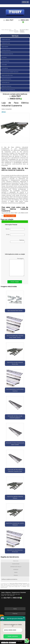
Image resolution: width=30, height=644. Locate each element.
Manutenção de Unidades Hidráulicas (10, 72)
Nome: (15, 229)
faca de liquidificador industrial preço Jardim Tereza (15, 337)
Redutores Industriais (7, 86)
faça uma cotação (10, 216)
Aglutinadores (5, 47)
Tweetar (4, 112)
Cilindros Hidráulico (6, 50)
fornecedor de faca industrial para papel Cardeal (15, 444)
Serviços (15, 36)
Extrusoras (4, 57)
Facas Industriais (6, 61)
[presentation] (15, 248)
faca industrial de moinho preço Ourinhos (15, 390)
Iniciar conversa (13, 636)
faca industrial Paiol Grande (15, 311)
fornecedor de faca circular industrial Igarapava (15, 417)
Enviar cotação (15, 282)
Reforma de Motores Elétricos (8, 90)
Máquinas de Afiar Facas (7, 75)
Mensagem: (17, 267)
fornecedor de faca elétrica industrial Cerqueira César (15, 470)
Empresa (15, 613)
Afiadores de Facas (6, 43)
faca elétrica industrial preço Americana (15, 551)
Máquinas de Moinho (6, 79)
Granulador (4, 65)
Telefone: (17, 241)
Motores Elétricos (6, 83)
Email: (15, 235)
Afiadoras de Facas (6, 39)
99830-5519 (15, 99)
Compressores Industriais (7, 54)
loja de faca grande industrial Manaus (15, 497)
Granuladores (5, 68)
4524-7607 (9, 20)
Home (15, 609)
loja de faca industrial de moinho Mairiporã (15, 524)
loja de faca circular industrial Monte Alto (15, 363)
